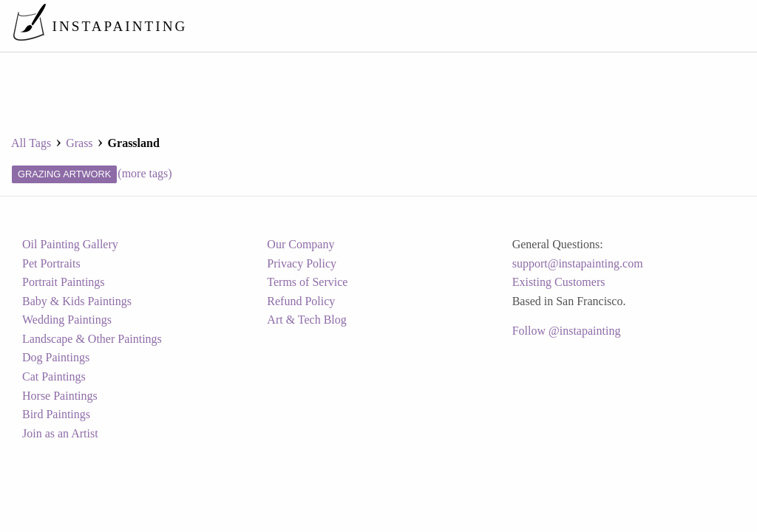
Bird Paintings (56, 414)
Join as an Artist (60, 433)
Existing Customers (559, 282)
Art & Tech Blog (306, 320)
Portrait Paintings (64, 282)
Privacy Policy (302, 263)
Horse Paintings (60, 396)
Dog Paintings (56, 357)
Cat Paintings (54, 376)
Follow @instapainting (567, 331)
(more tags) (145, 173)
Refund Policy (301, 301)
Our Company (301, 244)
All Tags (31, 143)
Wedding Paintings (67, 320)
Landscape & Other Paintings (92, 339)
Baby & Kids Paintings (77, 301)
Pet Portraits (51, 263)
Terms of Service (307, 282)
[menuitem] (435, 25)
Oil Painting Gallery (70, 244)
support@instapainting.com (578, 263)
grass (79, 143)
